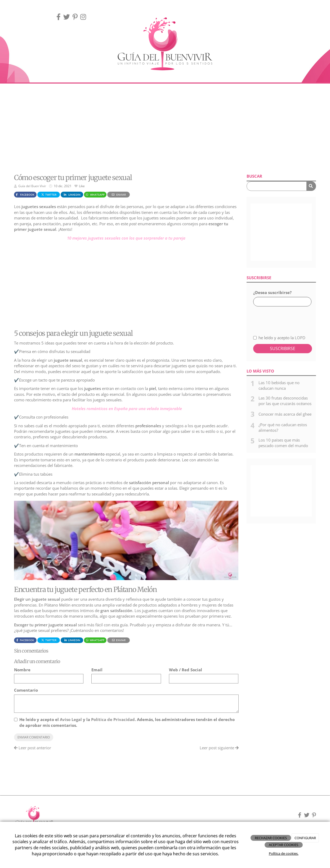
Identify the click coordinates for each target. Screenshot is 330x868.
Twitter (49, 195)
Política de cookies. (284, 853)
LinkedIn (72, 195)
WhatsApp (95, 195)
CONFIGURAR (305, 838)
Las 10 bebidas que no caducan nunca (279, 385)
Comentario (26, 690)
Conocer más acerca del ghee (285, 414)
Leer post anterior (33, 748)
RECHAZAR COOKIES (271, 838)
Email (97, 670)
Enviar (118, 195)
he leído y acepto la (279, 338)
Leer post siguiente (219, 748)
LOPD (300, 338)
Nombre (22, 670)
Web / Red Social (186, 670)
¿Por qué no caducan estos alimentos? (283, 427)
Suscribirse (283, 348)
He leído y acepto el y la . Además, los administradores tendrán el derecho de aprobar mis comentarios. (127, 722)
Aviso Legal (71, 719)
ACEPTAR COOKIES (284, 845)
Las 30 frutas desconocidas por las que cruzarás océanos (285, 401)
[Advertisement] (165, 128)
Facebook (24, 195)
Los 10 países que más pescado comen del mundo (283, 443)
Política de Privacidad (113, 719)
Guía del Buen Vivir (32, 186)
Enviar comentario (34, 737)
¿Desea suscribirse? (272, 292)
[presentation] (281, 318)
